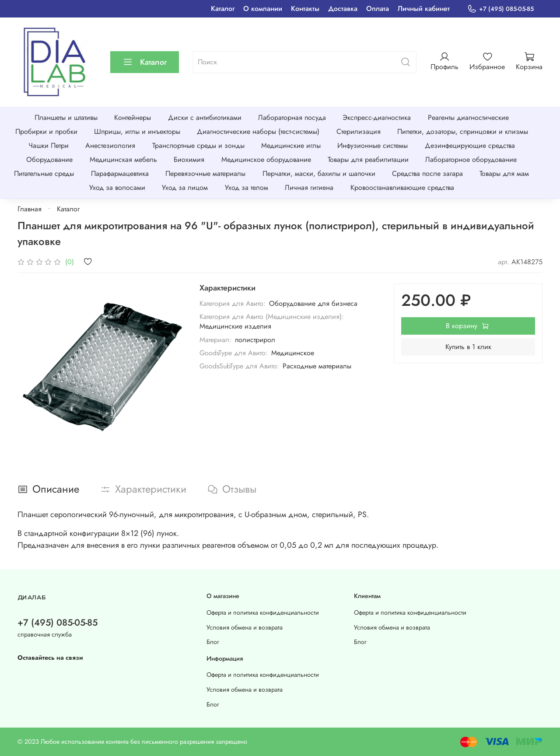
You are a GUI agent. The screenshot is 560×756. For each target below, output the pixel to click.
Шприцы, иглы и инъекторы (137, 131)
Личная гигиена (309, 187)
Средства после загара (427, 173)
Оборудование (49, 159)
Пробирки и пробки (46, 131)
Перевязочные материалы (205, 173)
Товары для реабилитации (368, 159)
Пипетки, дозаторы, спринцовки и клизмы (463, 131)
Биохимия (189, 159)
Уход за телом (247, 187)
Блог (213, 642)
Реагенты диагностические (468, 117)
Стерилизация (359, 131)
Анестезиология (110, 145)
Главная (30, 209)
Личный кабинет (424, 9)
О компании (263, 9)
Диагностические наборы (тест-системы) (258, 131)
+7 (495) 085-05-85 (500, 9)
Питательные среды (44, 173)
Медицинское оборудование (266, 159)
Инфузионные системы (373, 145)
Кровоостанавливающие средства (402, 187)
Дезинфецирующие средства (470, 145)
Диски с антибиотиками (205, 117)
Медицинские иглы (291, 145)
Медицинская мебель (123, 159)
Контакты (305, 9)
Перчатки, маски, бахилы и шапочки (319, 173)
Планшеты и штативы (66, 117)
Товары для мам (504, 173)
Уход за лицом (185, 187)
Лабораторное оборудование (471, 159)
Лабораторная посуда (292, 117)
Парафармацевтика (120, 173)
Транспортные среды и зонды (198, 145)
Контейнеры (133, 117)
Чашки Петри (49, 145)
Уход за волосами (117, 187)
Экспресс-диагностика (377, 117)
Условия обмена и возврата (245, 627)
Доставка (343, 9)
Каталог (223, 9)
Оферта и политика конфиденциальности (263, 612)
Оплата (378, 9)
